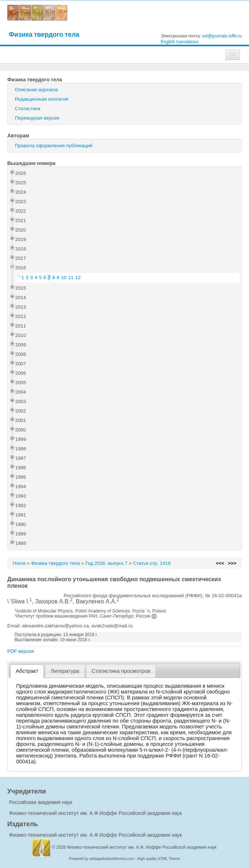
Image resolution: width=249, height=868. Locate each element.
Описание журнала (36, 90)
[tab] (27, 671)
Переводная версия (37, 118)
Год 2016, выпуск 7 (106, 563)
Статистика (28, 108)
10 (64, 278)
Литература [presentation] (65, 671)
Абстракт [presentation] (27, 671)
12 (78, 278)
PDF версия (21, 651)
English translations (180, 42)
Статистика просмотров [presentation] (121, 671)
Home (19, 563)
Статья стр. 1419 (152, 563)
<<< (220, 563)
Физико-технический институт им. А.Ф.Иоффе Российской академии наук (95, 813)
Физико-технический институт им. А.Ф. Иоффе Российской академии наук (142, 847)
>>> (232, 563)
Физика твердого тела (44, 34)
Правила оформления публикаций (54, 146)
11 (71, 278)
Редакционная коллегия (42, 99)
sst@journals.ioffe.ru (222, 36)
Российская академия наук (41, 802)
